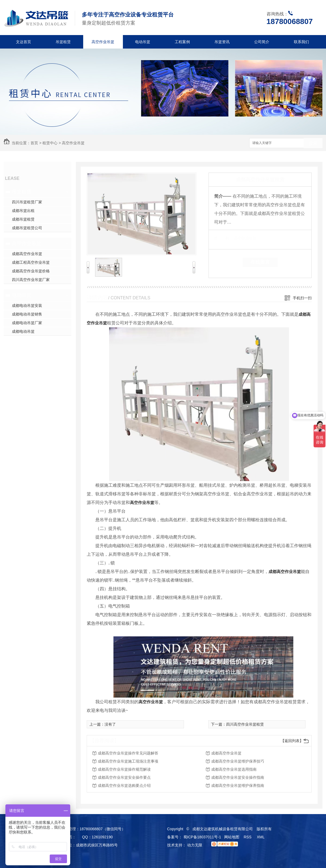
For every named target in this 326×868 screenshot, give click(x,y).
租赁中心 (50, 143)
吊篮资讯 (222, 42)
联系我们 (301, 42)
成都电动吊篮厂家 (27, 323)
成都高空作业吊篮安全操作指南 (238, 777)
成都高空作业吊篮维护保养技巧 (238, 761)
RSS (248, 837)
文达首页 (23, 42)
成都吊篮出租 (23, 211)
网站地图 (232, 837)
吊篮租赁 (63, 42)
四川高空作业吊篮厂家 (31, 280)
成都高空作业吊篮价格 (31, 271)
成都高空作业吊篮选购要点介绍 (124, 785)
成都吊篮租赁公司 (27, 228)
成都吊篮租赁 (23, 219)
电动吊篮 (143, 42)
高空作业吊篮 (103, 42)
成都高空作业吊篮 (27, 254)
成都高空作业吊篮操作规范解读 (124, 769)
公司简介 (262, 42)
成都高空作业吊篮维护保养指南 (238, 785)
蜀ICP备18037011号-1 (202, 837)
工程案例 (182, 42)
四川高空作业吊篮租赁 (245, 724)
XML (261, 837)
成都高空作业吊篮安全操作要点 (124, 777)
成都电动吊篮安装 (27, 306)
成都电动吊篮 (23, 331)
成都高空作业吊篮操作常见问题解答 (128, 753)
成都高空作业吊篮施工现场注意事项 (128, 761)
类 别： (224, 238)
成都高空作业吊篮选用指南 (234, 769)
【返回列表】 (292, 741)
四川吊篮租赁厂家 (27, 202)
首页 (34, 143)
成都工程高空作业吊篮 (31, 262)
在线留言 (260, 262)
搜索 (313, 143)
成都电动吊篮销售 (27, 314)
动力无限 (195, 845)
